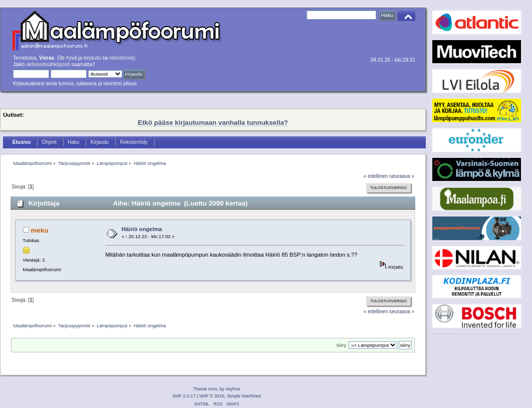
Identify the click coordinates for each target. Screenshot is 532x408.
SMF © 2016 (212, 396)
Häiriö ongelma (142, 229)
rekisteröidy (122, 58)
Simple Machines (244, 396)
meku (40, 230)
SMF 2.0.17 (184, 396)
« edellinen (376, 176)
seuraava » (402, 176)
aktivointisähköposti (48, 64)
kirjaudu (92, 58)
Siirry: (342, 345)
